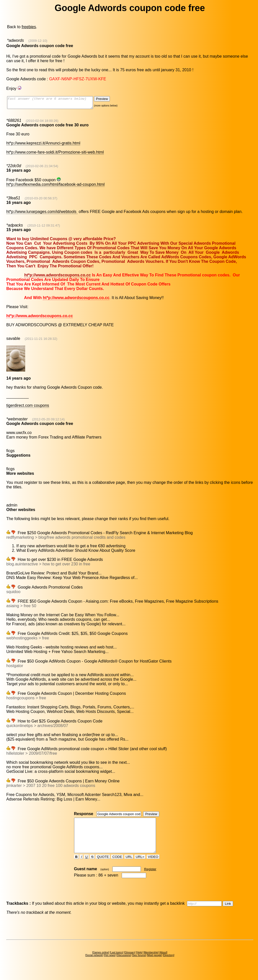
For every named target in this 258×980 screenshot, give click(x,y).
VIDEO (153, 866)
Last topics (117, 961)
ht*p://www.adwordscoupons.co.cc (57, 277)
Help (139, 961)
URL (129, 866)
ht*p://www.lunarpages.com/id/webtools (42, 214)
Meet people (155, 964)
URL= (140, 866)
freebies (29, 27)
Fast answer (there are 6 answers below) (55, 104)
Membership (151, 961)
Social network (94, 964)
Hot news (110, 964)
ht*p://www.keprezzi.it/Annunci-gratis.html (43, 145)
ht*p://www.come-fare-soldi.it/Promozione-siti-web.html (55, 154)
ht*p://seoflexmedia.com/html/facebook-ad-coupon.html (55, 187)
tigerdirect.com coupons (28, 408)
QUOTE (103, 866)
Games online (101, 961)
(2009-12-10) (38, 41)
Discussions (124, 964)
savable (13, 341)
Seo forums (139, 964)
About (163, 961)
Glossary (130, 961)
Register (150, 878)
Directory (169, 964)
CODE (117, 866)
